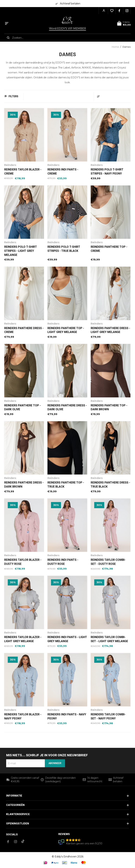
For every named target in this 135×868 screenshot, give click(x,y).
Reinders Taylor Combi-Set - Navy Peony (108, 717)
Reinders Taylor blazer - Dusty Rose (23, 562)
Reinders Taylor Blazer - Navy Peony (23, 717)
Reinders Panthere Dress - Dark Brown (24, 485)
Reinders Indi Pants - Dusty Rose (63, 562)
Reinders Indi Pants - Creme (63, 172)
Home (115, 47)
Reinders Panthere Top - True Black (66, 485)
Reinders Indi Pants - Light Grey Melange (67, 639)
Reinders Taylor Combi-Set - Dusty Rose (108, 562)
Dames (127, 47)
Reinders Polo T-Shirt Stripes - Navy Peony (107, 172)
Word (67, 28)
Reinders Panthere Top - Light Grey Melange (66, 330)
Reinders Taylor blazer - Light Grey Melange (23, 639)
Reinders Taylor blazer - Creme (23, 172)
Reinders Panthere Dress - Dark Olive (67, 408)
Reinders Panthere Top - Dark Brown (109, 408)
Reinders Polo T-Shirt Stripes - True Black (64, 249)
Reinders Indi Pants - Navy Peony (67, 717)
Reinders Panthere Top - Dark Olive (22, 408)
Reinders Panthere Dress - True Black (110, 485)
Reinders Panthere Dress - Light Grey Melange (110, 330)
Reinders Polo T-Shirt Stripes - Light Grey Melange (21, 251)
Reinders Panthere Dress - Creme (24, 330)
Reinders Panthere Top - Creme (109, 249)
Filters (11, 97)
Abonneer (55, 763)
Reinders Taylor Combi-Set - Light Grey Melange (109, 639)
